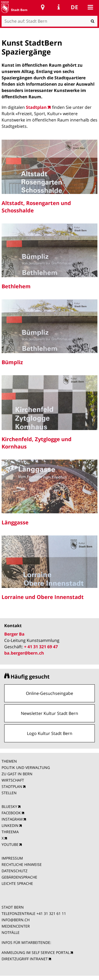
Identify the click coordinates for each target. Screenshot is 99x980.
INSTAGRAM (12, 819)
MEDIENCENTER (16, 926)
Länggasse (15, 522)
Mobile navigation (90, 7)
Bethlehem (16, 286)
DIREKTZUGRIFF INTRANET (25, 959)
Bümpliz (12, 362)
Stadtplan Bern (43, 7)
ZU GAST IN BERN (17, 774)
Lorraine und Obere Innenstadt (43, 597)
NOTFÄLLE (11, 932)
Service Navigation (59, 7)
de (74, 7)
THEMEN (9, 761)
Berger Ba (14, 634)
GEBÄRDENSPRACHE (19, 877)
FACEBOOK (11, 813)
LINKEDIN (10, 825)
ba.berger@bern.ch (24, 653)
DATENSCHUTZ (15, 871)
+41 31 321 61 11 (51, 913)
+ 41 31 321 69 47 (41, 647)
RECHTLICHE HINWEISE (22, 864)
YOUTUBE (10, 844)
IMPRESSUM (12, 858)
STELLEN (9, 793)
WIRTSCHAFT (13, 780)
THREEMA (10, 832)
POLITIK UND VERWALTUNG (26, 767)
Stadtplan (36, 107)
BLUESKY (9, 806)
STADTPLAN (12, 786)
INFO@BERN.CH (16, 920)
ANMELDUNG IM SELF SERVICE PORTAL (36, 952)
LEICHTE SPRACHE (17, 883)
